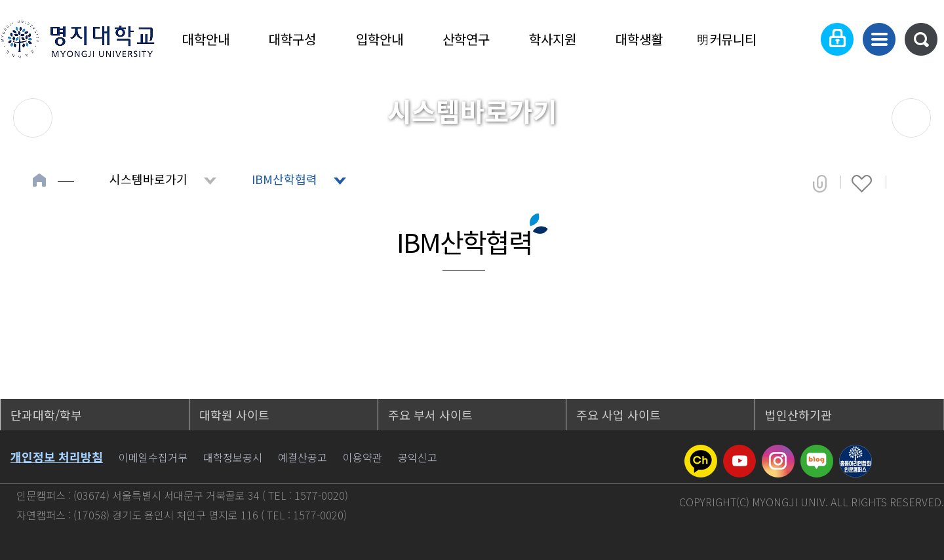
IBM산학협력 (285, 179)
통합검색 (921, 39)
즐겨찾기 (862, 183)
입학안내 (380, 39)
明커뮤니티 (726, 39)
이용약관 (363, 457)
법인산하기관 (798, 415)
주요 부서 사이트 (430, 415)
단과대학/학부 (46, 415)
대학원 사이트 (234, 415)
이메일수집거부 (153, 457)
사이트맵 (879, 39)
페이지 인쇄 (906, 183)
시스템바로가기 (148, 179)
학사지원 (553, 39)
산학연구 (466, 39)
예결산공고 (303, 457)
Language (797, 39)
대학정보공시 (233, 457)
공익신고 (418, 457)
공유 (820, 183)
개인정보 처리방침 (57, 457)
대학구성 (292, 39)
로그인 (837, 39)
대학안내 (206, 39)
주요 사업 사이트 (619, 415)
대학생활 (639, 39)
